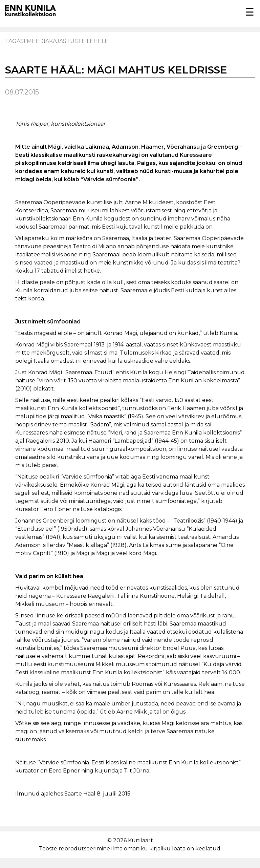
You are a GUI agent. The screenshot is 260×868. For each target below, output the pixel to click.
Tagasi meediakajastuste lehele (57, 41)
